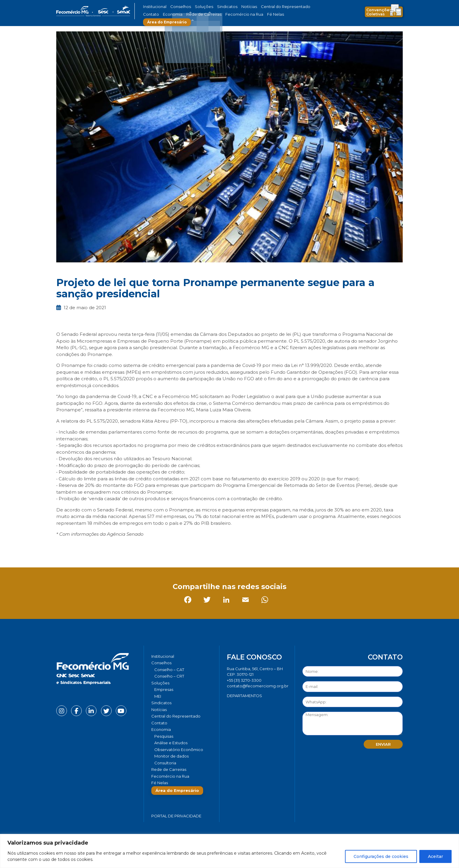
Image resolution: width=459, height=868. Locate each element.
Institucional (154, 7)
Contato (298, 7)
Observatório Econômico (179, 750)
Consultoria (165, 763)
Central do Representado (267, 7)
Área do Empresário (276, 14)
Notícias (235, 7)
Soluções (196, 7)
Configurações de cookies (381, 856)
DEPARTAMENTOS (244, 696)
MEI (158, 696)
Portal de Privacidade (176, 816)
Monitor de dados (171, 756)
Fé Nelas (241, 14)
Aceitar (435, 856)
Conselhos (176, 7)
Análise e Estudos (171, 743)
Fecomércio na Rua (214, 14)
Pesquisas (164, 736)
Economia (152, 14)
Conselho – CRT (169, 676)
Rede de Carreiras (179, 14)
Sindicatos (216, 7)
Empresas (164, 689)
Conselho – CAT (169, 670)
